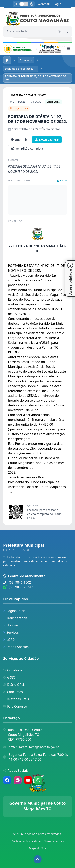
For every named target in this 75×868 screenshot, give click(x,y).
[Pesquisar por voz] (59, 31)
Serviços (11, 632)
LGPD (9, 640)
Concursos (13, 692)
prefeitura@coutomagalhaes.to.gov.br (34, 747)
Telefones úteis (16, 699)
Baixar (62, 181)
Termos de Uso (54, 841)
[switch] (24, 4)
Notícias (11, 625)
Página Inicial (15, 611)
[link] (37, 19)
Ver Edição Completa (27, 149)
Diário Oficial (15, 685)
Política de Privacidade (26, 841)
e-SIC (9, 677)
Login (57, 4)
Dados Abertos (16, 647)
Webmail (44, 4)
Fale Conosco (15, 706)
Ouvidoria (13, 670)
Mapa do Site (38, 848)
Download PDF (47, 140)
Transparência (15, 618)
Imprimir (19, 140)
